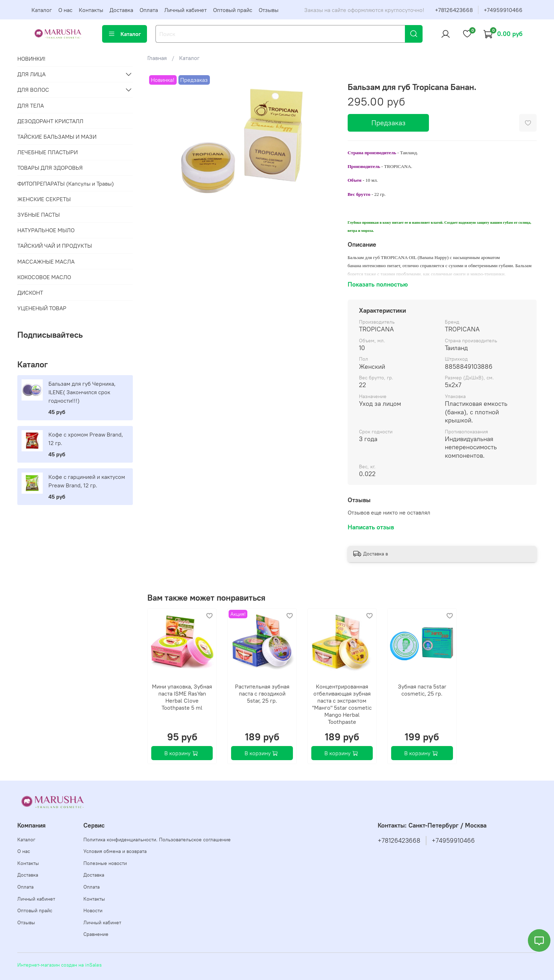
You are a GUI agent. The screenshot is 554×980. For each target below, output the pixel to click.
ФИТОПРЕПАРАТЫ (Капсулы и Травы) (66, 184)
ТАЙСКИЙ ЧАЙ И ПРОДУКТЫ (55, 246)
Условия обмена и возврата (115, 851)
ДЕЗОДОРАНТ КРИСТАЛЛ (50, 121)
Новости (93, 910)
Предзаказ (388, 123)
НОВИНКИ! (31, 59)
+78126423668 (454, 10)
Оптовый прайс (233, 10)
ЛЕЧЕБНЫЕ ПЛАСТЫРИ (48, 152)
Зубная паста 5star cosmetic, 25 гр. (422, 690)
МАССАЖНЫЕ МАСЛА (46, 261)
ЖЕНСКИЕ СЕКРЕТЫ (44, 199)
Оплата (149, 10)
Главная (157, 58)
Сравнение (96, 934)
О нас (65, 10)
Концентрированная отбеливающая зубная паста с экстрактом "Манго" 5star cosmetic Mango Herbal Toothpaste (342, 704)
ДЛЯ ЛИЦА (31, 74)
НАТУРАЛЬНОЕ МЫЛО (46, 230)
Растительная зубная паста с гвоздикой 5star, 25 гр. (262, 693)
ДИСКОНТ (30, 293)
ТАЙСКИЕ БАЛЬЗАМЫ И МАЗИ (57, 137)
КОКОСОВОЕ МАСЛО (44, 277)
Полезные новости (105, 863)
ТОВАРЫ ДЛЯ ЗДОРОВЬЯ (50, 168)
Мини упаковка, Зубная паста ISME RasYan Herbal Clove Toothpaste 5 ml (182, 697)
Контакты (91, 10)
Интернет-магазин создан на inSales (60, 965)
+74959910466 (503, 10)
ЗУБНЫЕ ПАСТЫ (39, 215)
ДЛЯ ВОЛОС (33, 90)
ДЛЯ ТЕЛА (31, 106)
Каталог (42, 10)
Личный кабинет (185, 10)
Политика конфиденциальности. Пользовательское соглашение (157, 840)
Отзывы (269, 10)
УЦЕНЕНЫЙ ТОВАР (42, 308)
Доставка (121, 10)
